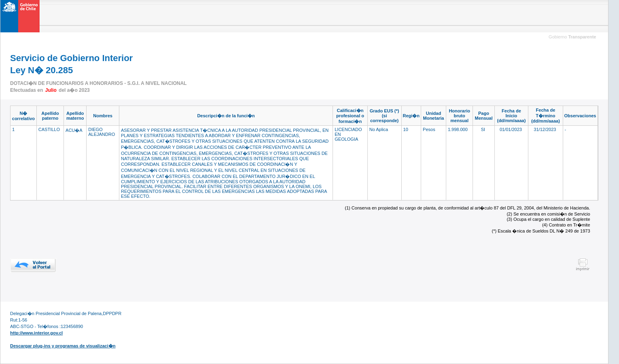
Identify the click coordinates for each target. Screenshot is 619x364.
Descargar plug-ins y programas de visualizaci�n (63, 346)
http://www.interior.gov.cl (36, 333)
